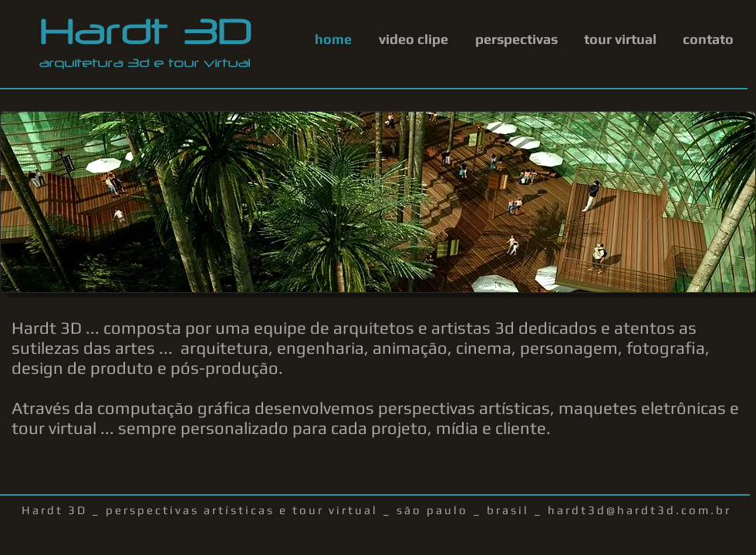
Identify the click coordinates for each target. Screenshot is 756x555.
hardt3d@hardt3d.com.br (640, 510)
